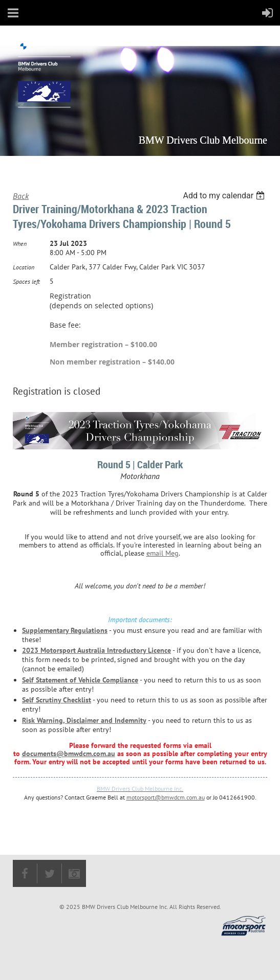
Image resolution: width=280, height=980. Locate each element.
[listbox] (225, 196)
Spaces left (26, 281)
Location (24, 267)
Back (21, 196)
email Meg (163, 553)
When (20, 244)
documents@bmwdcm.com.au (69, 754)
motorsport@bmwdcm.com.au (166, 797)
